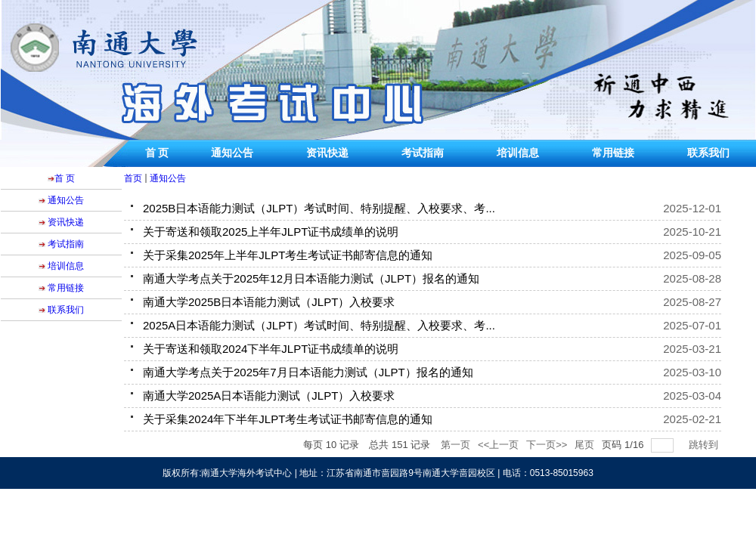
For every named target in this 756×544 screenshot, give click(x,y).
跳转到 (705, 445)
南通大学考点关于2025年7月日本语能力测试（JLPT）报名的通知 (308, 372)
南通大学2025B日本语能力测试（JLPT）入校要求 (269, 302)
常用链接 (613, 153)
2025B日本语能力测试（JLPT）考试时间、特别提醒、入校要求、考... (319, 208)
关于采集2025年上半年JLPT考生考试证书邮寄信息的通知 (288, 255)
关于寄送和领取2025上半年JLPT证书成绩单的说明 (271, 232)
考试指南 (423, 153)
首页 (133, 178)
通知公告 (232, 153)
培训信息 (518, 153)
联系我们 (708, 153)
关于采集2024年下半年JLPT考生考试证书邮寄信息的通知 (288, 419)
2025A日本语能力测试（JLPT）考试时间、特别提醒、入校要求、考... (319, 325)
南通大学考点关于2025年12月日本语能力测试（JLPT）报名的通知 (311, 278)
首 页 (157, 153)
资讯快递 (327, 153)
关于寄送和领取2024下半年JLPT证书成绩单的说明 (271, 349)
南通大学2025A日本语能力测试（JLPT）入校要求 (269, 396)
